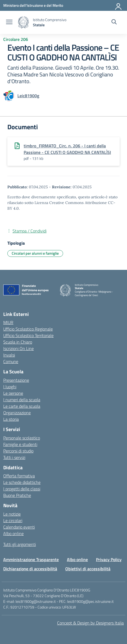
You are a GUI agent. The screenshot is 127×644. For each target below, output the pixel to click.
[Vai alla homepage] (23, 22)
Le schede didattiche (22, 482)
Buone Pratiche (17, 495)
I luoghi (10, 387)
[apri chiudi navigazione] (9, 22)
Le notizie (12, 514)
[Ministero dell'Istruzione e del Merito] (33, 5)
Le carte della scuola (22, 406)
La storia (11, 419)
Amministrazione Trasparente (31, 559)
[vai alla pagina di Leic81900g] (28, 96)
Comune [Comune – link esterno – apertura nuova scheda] (11, 361)
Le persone (13, 393)
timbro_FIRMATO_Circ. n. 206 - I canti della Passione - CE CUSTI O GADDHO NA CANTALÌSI (67, 149)
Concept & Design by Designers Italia (90, 623)
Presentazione (16, 380)
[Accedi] (119, 5)
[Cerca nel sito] (114, 22)
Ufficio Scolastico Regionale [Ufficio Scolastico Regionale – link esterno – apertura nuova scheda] (28, 329)
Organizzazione (17, 413)
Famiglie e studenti (20, 444)
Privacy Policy (109, 559)
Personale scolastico (22, 438)
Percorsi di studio (18, 451)
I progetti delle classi (22, 489)
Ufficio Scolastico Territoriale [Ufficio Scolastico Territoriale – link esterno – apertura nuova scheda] (28, 335)
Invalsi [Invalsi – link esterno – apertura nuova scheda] (9, 355)
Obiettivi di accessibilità (88, 569)
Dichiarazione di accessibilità (30, 569)
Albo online (13, 533)
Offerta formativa (19, 476)
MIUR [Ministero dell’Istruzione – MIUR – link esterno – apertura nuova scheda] (8, 322)
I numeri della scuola (22, 400)
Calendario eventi (19, 527)
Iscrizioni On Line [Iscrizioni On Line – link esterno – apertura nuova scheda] (18, 348)
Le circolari (13, 520)
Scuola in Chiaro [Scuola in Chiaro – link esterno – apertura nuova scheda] (18, 342)
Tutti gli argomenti (20, 544)
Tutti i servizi (14, 457)
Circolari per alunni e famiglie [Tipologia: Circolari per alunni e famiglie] (35, 253)
